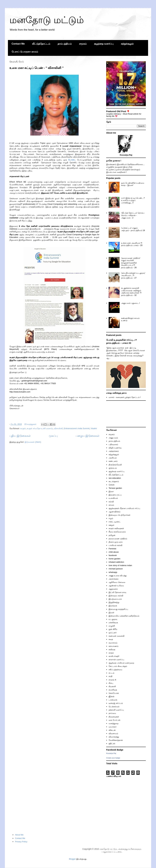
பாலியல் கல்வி (115, 545)
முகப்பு (53, 436)
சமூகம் (83, 44)
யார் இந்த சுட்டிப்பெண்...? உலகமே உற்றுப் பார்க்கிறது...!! (133, 200)
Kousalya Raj (111, 753)
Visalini (94, 428)
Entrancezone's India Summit (77, 428)
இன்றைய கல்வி (116, 596)
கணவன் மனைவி (117, 636)
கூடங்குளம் (114, 481)
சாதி (111, 676)
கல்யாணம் (113, 646)
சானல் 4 (112, 680)
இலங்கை (113, 606)
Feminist (112, 549)
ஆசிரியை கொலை (117, 582)
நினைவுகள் (114, 717)
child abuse (114, 552)
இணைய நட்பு (115, 495)
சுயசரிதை (113, 690)
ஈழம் (111, 518)
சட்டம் (111, 673)
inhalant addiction (116, 562)
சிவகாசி (112, 686)
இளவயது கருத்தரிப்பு (118, 609)
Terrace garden (115, 488)
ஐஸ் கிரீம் (113, 629)
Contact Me (18, 44)
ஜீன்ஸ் (112, 696)
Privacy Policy (21, 842)
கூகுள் (23, 428)
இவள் (111, 613)
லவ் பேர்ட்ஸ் (114, 720)
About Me (19, 835)
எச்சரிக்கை (113, 623)
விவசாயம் (113, 733)
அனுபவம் (113, 438)
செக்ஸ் (112, 485)
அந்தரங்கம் (114, 451)
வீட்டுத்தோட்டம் (41, 44)
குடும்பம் (113, 468)
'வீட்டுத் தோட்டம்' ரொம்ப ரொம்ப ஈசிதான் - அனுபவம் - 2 (133, 215)
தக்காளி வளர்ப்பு (116, 710)
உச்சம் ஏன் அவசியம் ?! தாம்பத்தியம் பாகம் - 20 (132, 244)
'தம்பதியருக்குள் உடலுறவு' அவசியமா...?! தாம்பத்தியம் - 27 (133, 275)
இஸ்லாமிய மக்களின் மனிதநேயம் (124, 616)
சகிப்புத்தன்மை (115, 670)
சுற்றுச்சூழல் (127, 44)
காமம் (111, 505)
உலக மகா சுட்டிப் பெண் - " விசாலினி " (37, 68)
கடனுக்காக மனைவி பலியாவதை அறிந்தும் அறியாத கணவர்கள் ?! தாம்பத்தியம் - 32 (131, 292)
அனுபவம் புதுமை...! (130, 303)
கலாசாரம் (113, 643)
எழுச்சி (112, 626)
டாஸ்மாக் (113, 700)
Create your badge (113, 758)
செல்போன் (114, 693)
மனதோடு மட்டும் (47, 20)
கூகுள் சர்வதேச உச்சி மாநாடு (40, 428)
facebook (113, 555)
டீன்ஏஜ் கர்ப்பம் (116, 703)
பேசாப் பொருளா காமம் (25, 52)
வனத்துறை (114, 723)
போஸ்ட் (72, 160)
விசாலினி (58, 428)
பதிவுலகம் (113, 444)
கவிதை (112, 649)
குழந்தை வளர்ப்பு (104, 44)
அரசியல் (113, 458)
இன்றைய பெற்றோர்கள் (120, 515)
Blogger (72, 859)
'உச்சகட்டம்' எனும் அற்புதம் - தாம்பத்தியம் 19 (133, 229)
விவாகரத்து (114, 737)
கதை (111, 639)
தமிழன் (112, 535)
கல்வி (111, 502)
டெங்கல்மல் (114, 707)
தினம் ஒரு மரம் (116, 542)
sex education (115, 478)
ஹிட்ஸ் (112, 743)
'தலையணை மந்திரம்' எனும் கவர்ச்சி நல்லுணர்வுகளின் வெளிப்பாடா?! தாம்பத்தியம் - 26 (131, 263)
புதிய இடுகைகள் (20, 436)
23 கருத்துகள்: (31, 424)
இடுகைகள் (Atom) (33, 442)
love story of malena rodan (120, 565)
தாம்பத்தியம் (65, 44)
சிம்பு (111, 683)
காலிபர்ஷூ (114, 656)
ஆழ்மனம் (113, 589)
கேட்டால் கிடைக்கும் (118, 666)
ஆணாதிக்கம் (114, 512)
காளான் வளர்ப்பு (116, 660)
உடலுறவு (113, 619)
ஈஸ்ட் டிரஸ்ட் (115, 522)
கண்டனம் (113, 461)
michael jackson (116, 569)
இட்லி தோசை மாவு (117, 592)
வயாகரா (113, 727)
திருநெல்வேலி (115, 465)
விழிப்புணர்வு (115, 448)
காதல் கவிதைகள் (116, 528)
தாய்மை (112, 713)
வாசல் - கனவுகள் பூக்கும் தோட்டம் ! (125, 397)
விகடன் (112, 730)
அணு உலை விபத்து (118, 576)
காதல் (111, 653)
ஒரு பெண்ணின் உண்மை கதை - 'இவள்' (133, 184)
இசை (111, 491)
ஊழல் (111, 525)
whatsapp (113, 572)
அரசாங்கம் (113, 579)
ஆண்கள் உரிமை (116, 586)
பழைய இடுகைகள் (88, 436)
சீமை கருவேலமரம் (117, 532)
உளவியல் (113, 498)
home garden (114, 559)
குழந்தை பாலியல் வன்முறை (121, 663)
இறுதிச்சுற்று (114, 602)
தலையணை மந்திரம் (118, 539)
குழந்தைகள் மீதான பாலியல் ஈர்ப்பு (124, 508)
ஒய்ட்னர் (113, 633)
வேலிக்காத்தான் (116, 740)
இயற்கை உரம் (115, 599)
